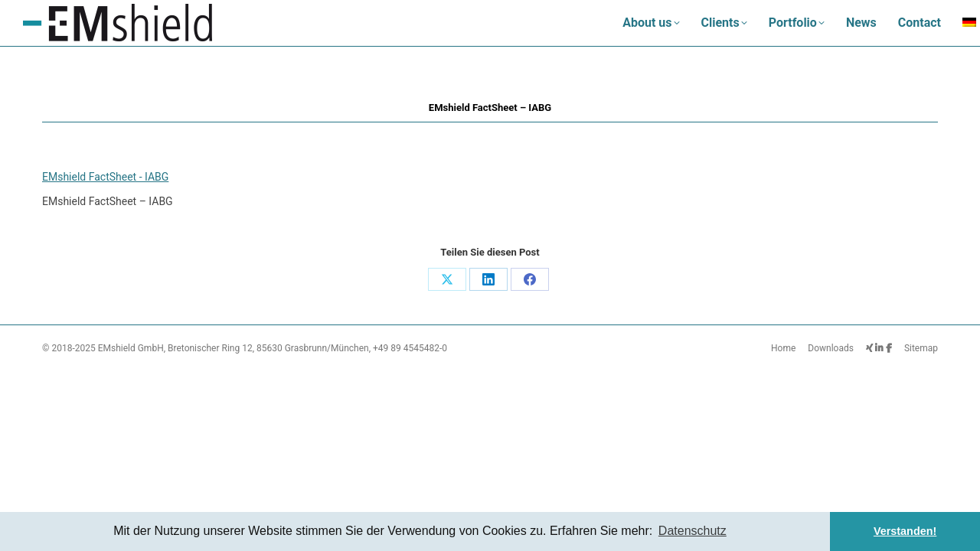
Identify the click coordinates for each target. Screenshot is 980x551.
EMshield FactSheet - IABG (105, 177)
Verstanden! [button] (905, 531)
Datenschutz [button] (693, 531)
